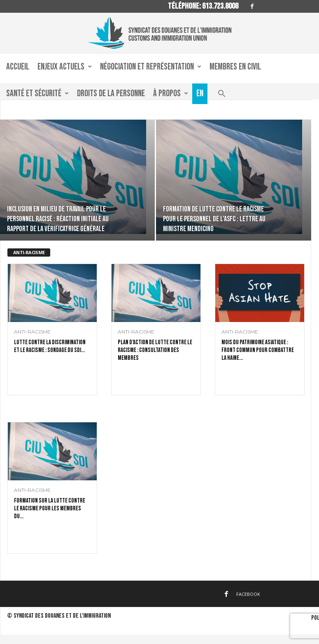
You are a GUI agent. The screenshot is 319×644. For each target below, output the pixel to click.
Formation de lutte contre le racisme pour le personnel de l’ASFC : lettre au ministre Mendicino (214, 219)
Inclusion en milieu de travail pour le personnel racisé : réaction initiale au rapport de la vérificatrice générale (58, 219)
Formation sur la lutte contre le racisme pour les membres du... (50, 508)
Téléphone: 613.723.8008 (203, 6)
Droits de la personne (111, 94)
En (200, 94)
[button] (222, 96)
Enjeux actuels (65, 67)
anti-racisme (32, 332)
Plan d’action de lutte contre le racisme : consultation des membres (155, 350)
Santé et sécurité (37, 94)
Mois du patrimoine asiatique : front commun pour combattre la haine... (258, 350)
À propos (171, 94)
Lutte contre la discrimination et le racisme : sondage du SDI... (50, 346)
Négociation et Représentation (151, 67)
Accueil (18, 67)
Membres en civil (235, 67)
